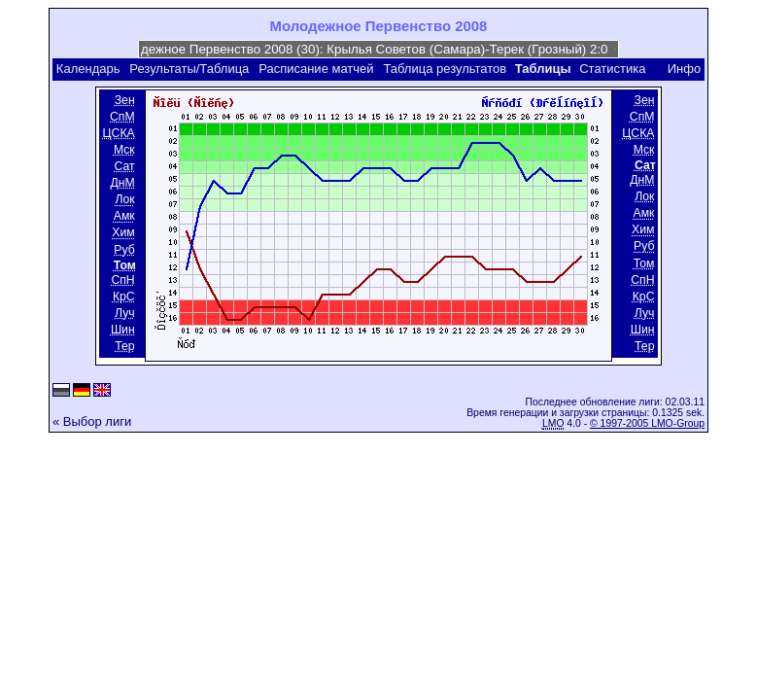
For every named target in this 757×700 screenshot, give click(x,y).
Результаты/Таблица (189, 69)
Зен (125, 100)
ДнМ (122, 183)
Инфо (684, 69)
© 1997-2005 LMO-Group (647, 423)
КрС (124, 297)
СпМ (122, 117)
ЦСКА (119, 133)
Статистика (612, 69)
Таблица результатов (445, 69)
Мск (124, 150)
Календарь (88, 69)
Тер (124, 346)
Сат (125, 166)
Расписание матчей (316, 69)
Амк (124, 217)
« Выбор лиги (92, 421)
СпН (122, 280)
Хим (123, 233)
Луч (125, 313)
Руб (124, 250)
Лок (125, 199)
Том (644, 263)
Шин (123, 330)
